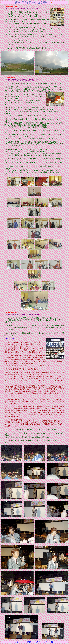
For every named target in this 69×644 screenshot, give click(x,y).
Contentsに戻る (26, 642)
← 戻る (16, 642)
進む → (53, 642)
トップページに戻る (41, 642)
